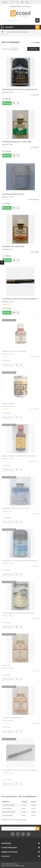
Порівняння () (33, 49)
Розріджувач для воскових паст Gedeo (16, 508)
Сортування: (6, 49)
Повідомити (8, 365)
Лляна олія (6, 665)
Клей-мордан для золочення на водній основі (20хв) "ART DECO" (20, 89)
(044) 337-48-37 (20, 6)
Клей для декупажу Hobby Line (13, 194)
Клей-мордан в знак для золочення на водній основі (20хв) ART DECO (20, 299)
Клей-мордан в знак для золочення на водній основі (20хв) (20, 770)
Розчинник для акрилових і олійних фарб (17, 142)
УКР (13, 2)
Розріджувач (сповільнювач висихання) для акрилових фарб (20, 561)
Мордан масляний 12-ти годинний (14, 351)
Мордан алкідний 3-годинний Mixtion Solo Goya (19, 456)
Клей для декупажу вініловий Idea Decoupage (18, 613)
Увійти (5, 2)
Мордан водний (8, 403)
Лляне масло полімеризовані (12, 718)
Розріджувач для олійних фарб (13, 246)
